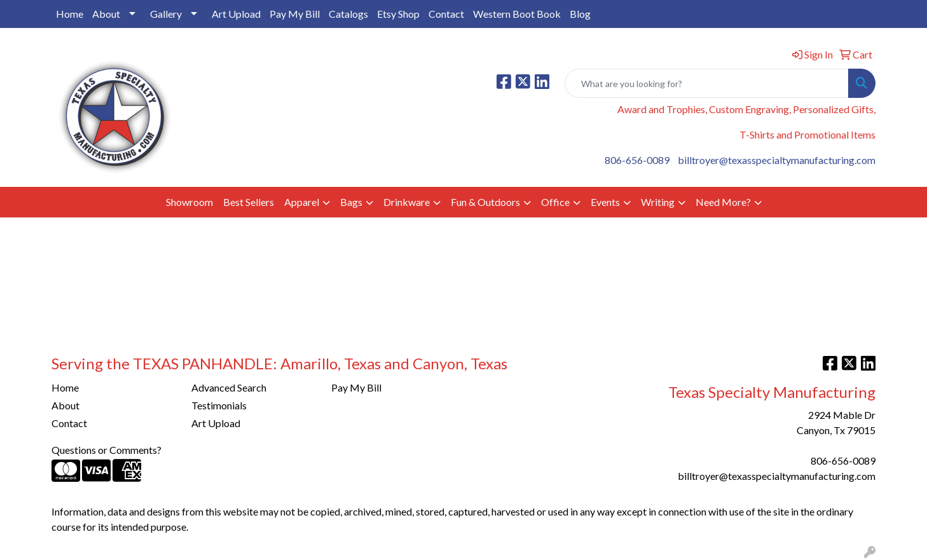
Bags (351, 202)
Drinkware (407, 202)
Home (70, 14)
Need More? (723, 202)
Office (555, 202)
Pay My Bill (295, 14)
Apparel (302, 202)
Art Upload (236, 14)
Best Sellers (249, 202)
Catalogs (348, 14)
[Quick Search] (707, 83)
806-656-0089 (637, 160)
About (106, 14)
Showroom (189, 202)
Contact (446, 14)
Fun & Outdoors (485, 202)
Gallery (166, 14)
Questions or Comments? (106, 450)
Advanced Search (229, 387)
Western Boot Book (517, 14)
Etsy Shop (398, 14)
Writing (658, 202)
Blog (580, 14)
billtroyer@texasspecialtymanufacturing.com (777, 160)
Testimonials (219, 405)
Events (605, 202)
